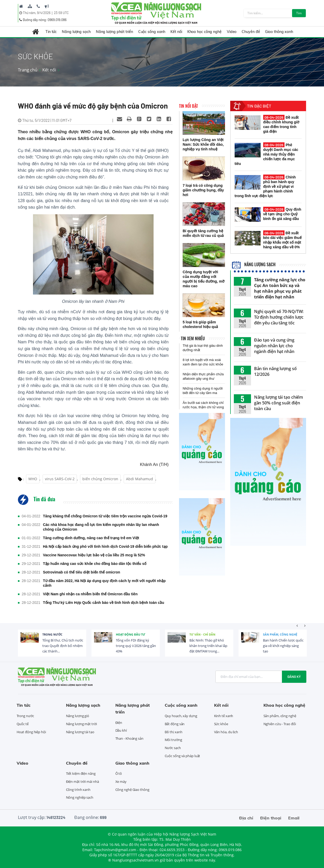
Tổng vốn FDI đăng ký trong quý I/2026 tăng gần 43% (136, 646)
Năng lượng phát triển (114, 32)
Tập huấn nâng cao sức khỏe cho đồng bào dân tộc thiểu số (95, 564)
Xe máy (121, 782)
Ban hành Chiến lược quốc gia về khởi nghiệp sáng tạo (283, 646)
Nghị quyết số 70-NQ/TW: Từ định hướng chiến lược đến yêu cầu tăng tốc (279, 317)
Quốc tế (23, 724)
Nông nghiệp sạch (80, 797)
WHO (33, 479)
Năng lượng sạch (76, 32)
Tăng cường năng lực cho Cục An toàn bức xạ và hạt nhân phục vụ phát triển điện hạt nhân (280, 288)
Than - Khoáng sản (129, 738)
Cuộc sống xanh (152, 32)
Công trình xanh (78, 790)
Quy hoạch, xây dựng (181, 716)
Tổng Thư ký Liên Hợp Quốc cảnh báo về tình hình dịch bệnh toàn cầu (104, 603)
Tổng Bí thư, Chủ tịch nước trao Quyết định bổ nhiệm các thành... (63, 646)
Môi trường (173, 740)
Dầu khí (121, 730)
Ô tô (119, 773)
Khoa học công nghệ (204, 32)
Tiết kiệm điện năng (81, 773)
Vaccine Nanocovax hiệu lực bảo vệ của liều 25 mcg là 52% (94, 555)
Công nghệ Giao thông (132, 790)
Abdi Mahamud (140, 479)
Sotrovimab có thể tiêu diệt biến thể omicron (81, 572)
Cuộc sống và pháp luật (183, 756)
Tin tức (51, 32)
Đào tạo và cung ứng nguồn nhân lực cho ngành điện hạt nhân (274, 346)
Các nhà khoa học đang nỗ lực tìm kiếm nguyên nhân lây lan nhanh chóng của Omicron (101, 527)
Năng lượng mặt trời (81, 724)
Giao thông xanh (279, 32)
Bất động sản (175, 724)
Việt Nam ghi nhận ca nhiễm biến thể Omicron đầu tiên (90, 594)
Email (294, 818)
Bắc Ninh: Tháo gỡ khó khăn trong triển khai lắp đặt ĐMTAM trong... (208, 646)
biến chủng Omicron (100, 479)
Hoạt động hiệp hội (31, 732)
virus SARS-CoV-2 (60, 479)
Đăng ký (294, 677)
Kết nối (176, 32)
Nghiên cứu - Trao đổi (280, 724)
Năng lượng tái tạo (80, 732)
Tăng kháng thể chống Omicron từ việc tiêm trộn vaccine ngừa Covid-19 (105, 516)
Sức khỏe (221, 724)
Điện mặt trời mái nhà (82, 782)
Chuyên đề (251, 32)
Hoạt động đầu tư (131, 634)
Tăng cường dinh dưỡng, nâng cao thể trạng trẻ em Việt (91, 538)
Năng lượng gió (78, 716)
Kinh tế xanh (224, 716)
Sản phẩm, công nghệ (280, 634)
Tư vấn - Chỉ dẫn (202, 634)
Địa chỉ (246, 818)
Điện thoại (271, 818)
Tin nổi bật (189, 106)
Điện (119, 723)
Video (232, 32)
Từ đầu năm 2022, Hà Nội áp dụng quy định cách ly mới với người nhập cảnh (104, 583)
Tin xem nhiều (193, 338)
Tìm (299, 13)
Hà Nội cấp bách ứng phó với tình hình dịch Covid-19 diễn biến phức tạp (105, 546)
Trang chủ (28, 70)
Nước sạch (173, 748)
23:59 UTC (61, 13)
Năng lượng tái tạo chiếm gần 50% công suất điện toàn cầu (279, 403)
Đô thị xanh (174, 732)
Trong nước (52, 634)
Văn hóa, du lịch (226, 732)
